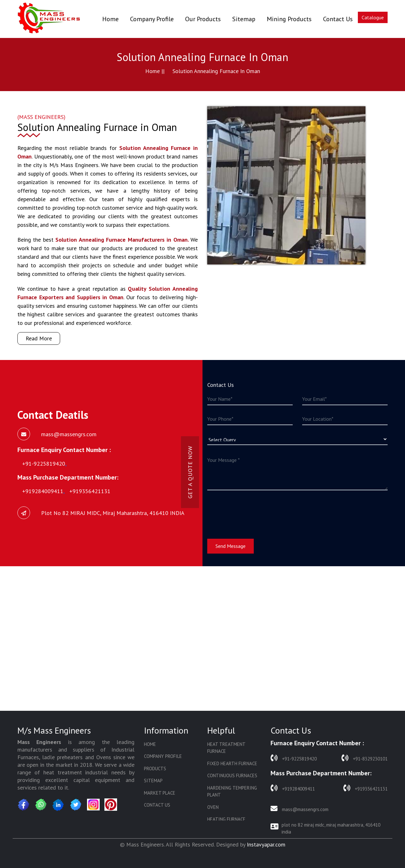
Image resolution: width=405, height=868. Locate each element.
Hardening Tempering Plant (232, 791)
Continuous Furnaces (232, 775)
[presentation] (255, 511)
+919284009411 (293, 788)
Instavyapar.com (266, 844)
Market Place (160, 793)
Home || (155, 71)
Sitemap (244, 19)
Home (110, 19)
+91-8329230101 (364, 758)
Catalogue (373, 17)
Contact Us (338, 19)
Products (155, 769)
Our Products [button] (203, 19)
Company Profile (152, 19)
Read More (39, 338)
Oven (213, 807)
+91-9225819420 (294, 758)
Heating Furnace (226, 819)
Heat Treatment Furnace (226, 748)
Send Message (231, 546)
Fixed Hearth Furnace (232, 763)
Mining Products (289, 19)
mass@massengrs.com (299, 809)
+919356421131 (365, 788)
